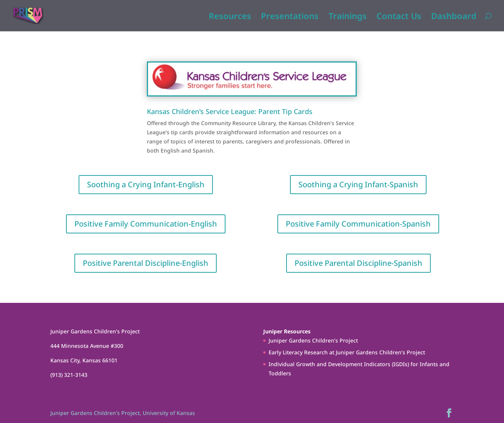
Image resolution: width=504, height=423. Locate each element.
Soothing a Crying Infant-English (146, 184)
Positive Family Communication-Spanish (358, 224)
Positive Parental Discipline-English (146, 263)
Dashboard (454, 17)
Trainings (348, 17)
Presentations (290, 17)
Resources (230, 17)
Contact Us (399, 17)
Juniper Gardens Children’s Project (313, 340)
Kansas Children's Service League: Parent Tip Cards (230, 111)
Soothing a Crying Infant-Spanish (358, 184)
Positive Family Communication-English (146, 224)
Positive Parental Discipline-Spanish (358, 263)
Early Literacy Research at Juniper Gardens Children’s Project (347, 352)
